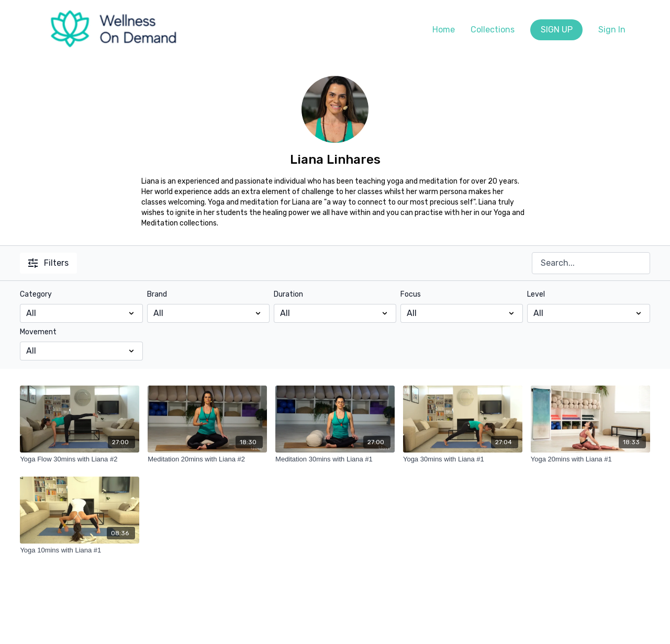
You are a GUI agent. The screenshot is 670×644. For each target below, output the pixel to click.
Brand (157, 294)
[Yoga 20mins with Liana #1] (590, 459)
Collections (493, 30)
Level (536, 294)
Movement (38, 332)
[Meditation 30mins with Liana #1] (335, 459)
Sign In (612, 30)
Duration (288, 294)
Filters (48, 263)
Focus (411, 294)
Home (444, 30)
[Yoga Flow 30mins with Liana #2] (80, 459)
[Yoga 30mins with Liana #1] (463, 459)
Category (36, 294)
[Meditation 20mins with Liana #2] (207, 459)
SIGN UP (557, 30)
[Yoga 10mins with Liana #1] (80, 550)
